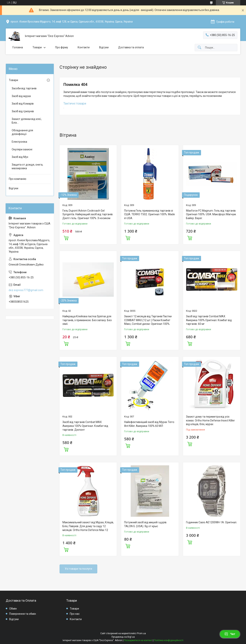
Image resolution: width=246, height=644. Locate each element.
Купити (66, 238)
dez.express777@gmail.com (26, 290)
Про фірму (62, 47)
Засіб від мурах (21, 96)
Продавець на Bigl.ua (123, 637)
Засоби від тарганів (24, 88)
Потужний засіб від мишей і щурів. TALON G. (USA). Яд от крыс (146, 524)
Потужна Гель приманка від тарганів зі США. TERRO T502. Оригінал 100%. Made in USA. (150, 214)
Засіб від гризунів (23, 111)
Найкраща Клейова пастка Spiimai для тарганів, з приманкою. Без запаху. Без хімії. (87, 320)
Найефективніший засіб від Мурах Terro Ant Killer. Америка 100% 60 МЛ (149, 424)
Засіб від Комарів (23, 104)
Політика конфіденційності (169, 640)
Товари (37, 47)
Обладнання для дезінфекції (22, 132)
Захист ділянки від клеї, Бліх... (27, 121)
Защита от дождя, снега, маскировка (27, 167)
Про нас (75, 614)
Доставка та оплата (131, 47)
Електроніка (19, 142)
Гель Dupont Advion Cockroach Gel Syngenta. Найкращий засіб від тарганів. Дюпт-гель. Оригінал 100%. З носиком (88, 214)
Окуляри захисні (22, 149)
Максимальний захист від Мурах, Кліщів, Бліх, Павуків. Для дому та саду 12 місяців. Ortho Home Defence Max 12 (88, 526)
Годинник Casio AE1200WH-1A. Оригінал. (212, 522)
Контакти (84, 47)
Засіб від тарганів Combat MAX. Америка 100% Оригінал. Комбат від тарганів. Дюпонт (85, 426)
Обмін (13, 609)
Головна (18, 47)
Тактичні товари (75, 103)
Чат (230, 634)
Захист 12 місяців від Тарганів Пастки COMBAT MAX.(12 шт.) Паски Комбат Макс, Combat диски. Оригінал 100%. (148, 320)
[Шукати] (199, 48)
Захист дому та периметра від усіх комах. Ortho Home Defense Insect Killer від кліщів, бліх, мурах (210, 420)
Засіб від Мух (20, 157)
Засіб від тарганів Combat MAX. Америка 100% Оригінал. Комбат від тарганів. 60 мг (209, 320)
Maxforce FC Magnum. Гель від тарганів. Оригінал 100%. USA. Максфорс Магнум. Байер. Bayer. (211, 214)
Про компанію (18, 179)
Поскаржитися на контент (138, 640)
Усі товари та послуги (78, 569)
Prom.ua (141, 633)
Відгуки (104, 47)
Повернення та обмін (23, 614)
